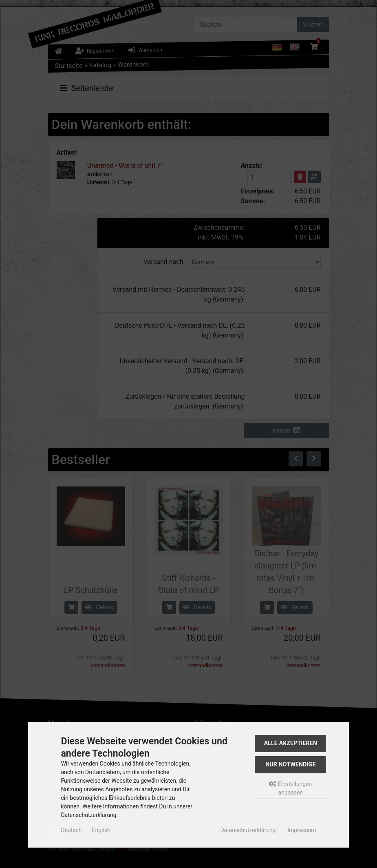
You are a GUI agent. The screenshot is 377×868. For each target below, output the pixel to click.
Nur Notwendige (290, 765)
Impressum (302, 830)
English (101, 830)
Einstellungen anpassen (290, 788)
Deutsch (71, 830)
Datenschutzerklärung (248, 830)
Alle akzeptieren (291, 743)
